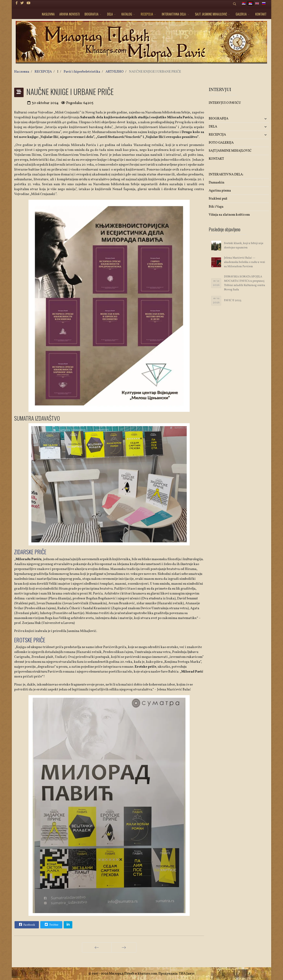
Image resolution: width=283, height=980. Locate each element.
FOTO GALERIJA (221, 143)
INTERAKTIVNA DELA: (174, 14)
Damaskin (216, 183)
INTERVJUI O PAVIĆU (225, 103)
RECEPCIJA (147, 14)
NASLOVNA (48, 14)
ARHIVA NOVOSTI (70, 14)
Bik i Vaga (216, 207)
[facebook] (17, 3)
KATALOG (127, 14)
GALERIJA (241, 14)
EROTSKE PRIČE (30, 640)
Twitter (51, 924)
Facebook (27, 924)
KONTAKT (261, 14)
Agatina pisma (220, 191)
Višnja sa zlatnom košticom (229, 215)
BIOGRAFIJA (91, 14)
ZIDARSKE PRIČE (30, 552)
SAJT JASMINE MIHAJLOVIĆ (211, 14)
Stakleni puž (218, 199)
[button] (259, 119)
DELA (110, 14)
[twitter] (22, 3)
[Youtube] (28, 3)
